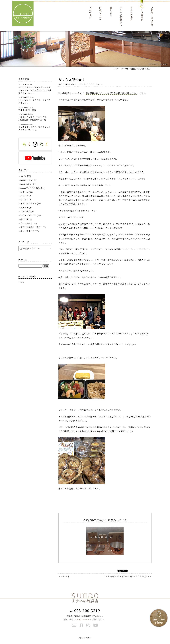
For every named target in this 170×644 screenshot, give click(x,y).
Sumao (21, 286)
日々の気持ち (26, 227)
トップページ (118, 72)
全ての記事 (26, 180)
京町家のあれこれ (28, 219)
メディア (24, 211)
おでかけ (24, 195)
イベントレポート (28, 207)
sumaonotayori (27, 183)
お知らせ (24, 199)
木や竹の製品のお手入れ (31, 231)
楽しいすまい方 (27, 235)
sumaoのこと (26, 187)
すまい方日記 (130, 72)
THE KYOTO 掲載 (27, 113)
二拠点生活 (25, 215)
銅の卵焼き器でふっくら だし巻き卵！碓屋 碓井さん (111, 96)
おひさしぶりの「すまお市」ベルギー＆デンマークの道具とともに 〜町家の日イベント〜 (35, 94)
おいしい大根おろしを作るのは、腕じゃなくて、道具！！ (128, 580)
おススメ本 (64, 580)
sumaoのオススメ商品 (30, 191)
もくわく (24, 203)
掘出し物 (24, 223)
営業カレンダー (83, 623)
